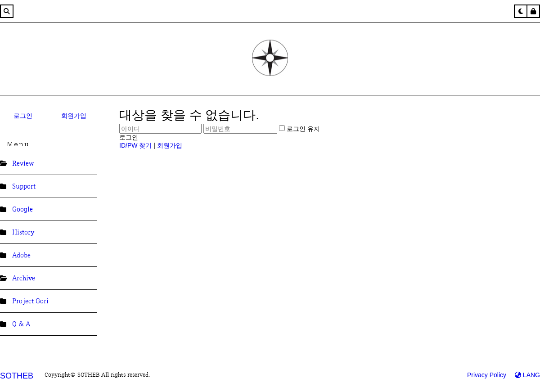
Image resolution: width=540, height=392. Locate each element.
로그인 (23, 116)
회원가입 (74, 116)
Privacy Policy (487, 375)
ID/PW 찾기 (135, 145)
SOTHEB (17, 376)
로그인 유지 (299, 129)
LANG (527, 375)
